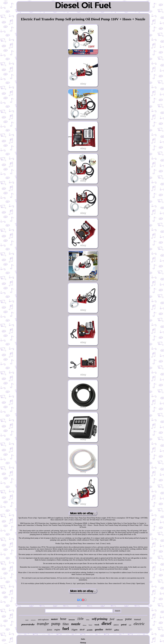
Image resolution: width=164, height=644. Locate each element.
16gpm (74, 630)
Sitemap (83, 643)
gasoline (99, 630)
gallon (117, 630)
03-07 (82, 630)
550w (88, 620)
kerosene (72, 620)
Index (83, 639)
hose (63, 619)
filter (66, 624)
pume (128, 619)
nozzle (76, 624)
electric (139, 624)
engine (57, 630)
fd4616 (116, 625)
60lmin (84, 625)
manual (137, 619)
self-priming (100, 619)
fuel (66, 629)
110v (80, 619)
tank (130, 625)
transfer (43, 624)
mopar (27, 620)
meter (109, 629)
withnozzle (120, 620)
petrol (124, 625)
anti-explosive (43, 620)
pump (56, 624)
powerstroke (28, 624)
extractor (33, 620)
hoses (90, 625)
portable (90, 630)
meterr (54, 619)
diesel (107, 623)
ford (112, 619)
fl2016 (50, 630)
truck (97, 625)
